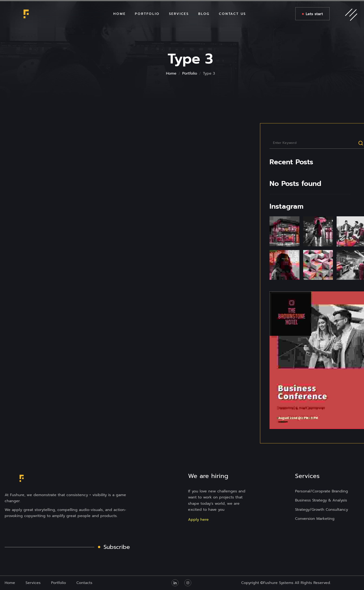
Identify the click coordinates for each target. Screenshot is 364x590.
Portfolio (190, 73)
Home (171, 73)
